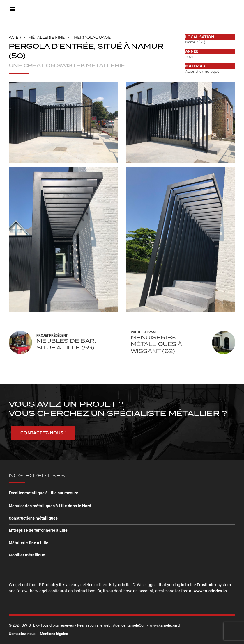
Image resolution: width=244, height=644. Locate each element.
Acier (15, 37)
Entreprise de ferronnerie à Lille (38, 530)
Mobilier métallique (27, 555)
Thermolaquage (91, 37)
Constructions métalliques (33, 518)
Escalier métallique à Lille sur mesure (44, 493)
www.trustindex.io (210, 591)
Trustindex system (214, 585)
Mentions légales (54, 634)
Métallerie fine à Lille (29, 543)
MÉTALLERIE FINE (46, 37)
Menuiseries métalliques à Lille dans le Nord (50, 506)
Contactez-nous (22, 634)
